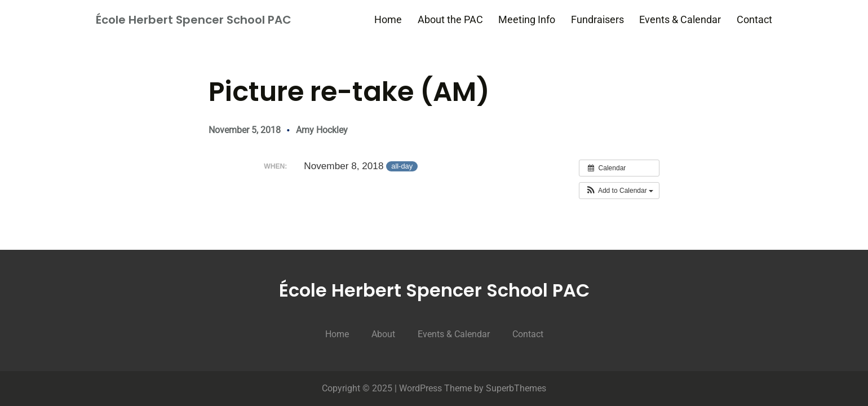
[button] (619, 191)
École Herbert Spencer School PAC (194, 20)
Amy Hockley (322, 130)
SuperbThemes (516, 388)
